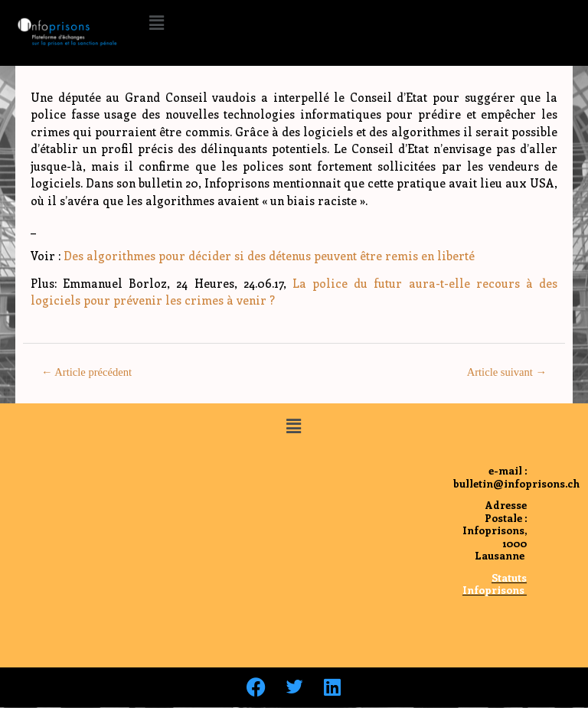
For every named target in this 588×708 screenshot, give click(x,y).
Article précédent (87, 372)
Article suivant (507, 372)
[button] (156, 22)
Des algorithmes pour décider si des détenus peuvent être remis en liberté (269, 256)
